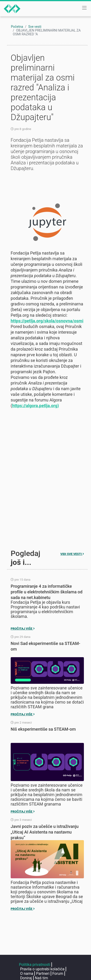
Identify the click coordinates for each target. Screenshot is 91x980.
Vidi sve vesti (72, 554)
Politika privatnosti (35, 965)
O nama (27, 974)
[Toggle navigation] (84, 8)
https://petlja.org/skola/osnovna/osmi (47, 321)
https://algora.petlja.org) (35, 406)
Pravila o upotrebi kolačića (42, 969)
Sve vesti (35, 27)
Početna (17, 27)
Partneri (43, 974)
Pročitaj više (23, 629)
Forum (58, 974)
